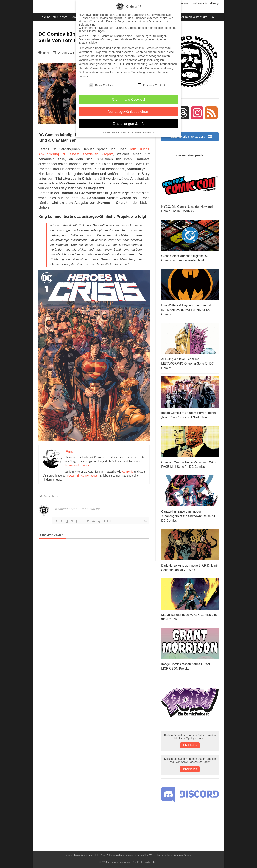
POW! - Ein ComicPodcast (83, 475)
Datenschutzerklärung (206, 3)
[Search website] (214, 17)
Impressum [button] (149, 132)
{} (104, 520)
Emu (46, 53)
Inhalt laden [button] (190, 742)
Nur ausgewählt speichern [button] (129, 112)
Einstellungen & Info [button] (129, 124)
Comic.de (128, 471)
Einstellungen (139, 72)
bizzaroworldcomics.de (79, 465)
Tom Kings (140, 149)
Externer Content (151, 85)
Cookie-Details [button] (110, 132)
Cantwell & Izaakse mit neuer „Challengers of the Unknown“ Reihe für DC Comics (188, 514)
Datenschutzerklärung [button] (131, 132)
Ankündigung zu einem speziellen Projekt (70, 154)
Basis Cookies (101, 85)
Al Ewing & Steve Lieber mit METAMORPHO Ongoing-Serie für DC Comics (188, 362)
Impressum (184, 3)
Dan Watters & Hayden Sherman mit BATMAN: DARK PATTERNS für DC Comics (186, 309)
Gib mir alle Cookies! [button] (129, 99)
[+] (109, 520)
